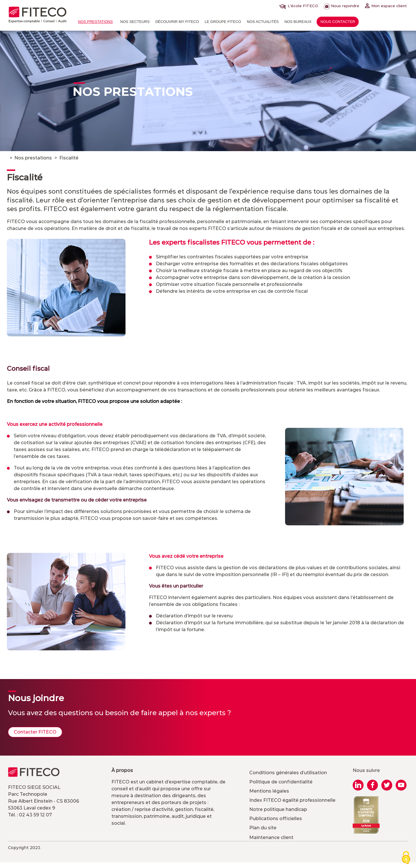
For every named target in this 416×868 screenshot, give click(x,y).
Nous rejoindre (342, 6)
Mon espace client (386, 6)
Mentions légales (269, 791)
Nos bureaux (298, 22)
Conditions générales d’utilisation (288, 773)
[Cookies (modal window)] (406, 858)
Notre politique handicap (278, 809)
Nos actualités (263, 22)
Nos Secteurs (135, 22)
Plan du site (263, 828)
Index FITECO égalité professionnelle (292, 800)
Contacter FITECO (35, 732)
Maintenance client (271, 837)
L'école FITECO (300, 6)
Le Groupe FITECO (223, 22)
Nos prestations (95, 22)
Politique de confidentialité (281, 782)
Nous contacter (338, 22)
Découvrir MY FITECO (177, 22)
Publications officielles (276, 819)
